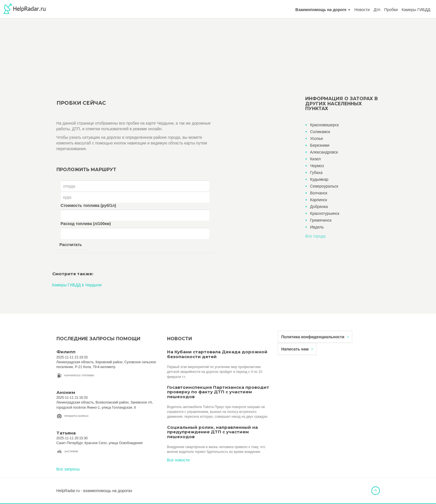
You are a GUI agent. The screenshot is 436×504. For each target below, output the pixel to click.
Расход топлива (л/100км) (86, 224)
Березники (320, 145)
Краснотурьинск (325, 213)
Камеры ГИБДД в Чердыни (77, 285)
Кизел (315, 159)
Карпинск (319, 200)
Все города (315, 236)
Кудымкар (319, 179)
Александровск (324, 152)
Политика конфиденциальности (315, 337)
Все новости (178, 460)
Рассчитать (71, 245)
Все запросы (68, 469)
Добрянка (319, 207)
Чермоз (317, 166)
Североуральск (324, 186)
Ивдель (317, 227)
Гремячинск (321, 220)
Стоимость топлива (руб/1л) (89, 205)
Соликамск (320, 132)
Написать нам (297, 349)
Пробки (391, 10)
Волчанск (319, 193)
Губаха (316, 173)
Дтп (377, 10)
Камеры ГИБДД (416, 10)
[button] (323, 10)
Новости (362, 10)
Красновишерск (324, 125)
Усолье (317, 138)
